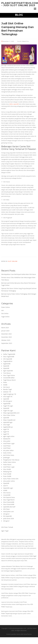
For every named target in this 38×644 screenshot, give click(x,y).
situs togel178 (8, 397)
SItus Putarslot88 (9, 504)
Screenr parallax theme (13, 634)
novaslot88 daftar (9, 378)
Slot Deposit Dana (9, 497)
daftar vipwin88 (14, 104)
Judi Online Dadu (9, 455)
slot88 (5, 490)
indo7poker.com (8, 512)
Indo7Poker (7, 446)
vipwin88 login (8, 422)
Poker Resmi (7, 465)
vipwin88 (6, 399)
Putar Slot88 (7, 474)
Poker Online (5, 307)
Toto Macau (7, 373)
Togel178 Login (8, 406)
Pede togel (33, 556)
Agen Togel (5, 531)
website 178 (7, 392)
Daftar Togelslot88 (9, 354)
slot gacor (6, 514)
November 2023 (6, 337)
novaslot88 (7, 495)
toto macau (7, 493)
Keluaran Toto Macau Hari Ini (15, 566)
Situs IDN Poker (23, 593)
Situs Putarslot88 (9, 502)
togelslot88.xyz (8, 427)
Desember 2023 (6, 334)
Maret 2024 (5, 328)
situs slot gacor (11, 539)
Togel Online (5, 317)
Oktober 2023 (6, 340)
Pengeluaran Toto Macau (11, 460)
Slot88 (5, 385)
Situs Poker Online (9, 415)
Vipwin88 (6, 366)
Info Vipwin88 (8, 359)
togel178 (6, 429)
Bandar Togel (7, 389)
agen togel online (9, 436)
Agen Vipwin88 (8, 371)
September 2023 (7, 343)
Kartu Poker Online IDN (11, 479)
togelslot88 (7, 364)
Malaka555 (7, 439)
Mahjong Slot (7, 472)
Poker (5, 382)
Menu (35, 9)
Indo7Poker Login (9, 443)
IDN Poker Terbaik (7, 527)
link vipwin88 (7, 516)
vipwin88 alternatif (9, 507)
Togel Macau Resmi (9, 380)
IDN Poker (6, 509)
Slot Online (13, 261)
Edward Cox (25, 41)
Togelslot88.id (8, 361)
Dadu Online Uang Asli (17, 586)
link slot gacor (8, 401)
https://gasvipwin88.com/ (11, 413)
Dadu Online (7, 453)
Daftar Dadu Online (9, 462)
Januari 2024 (5, 331)
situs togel (6, 425)
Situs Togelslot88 (9, 357)
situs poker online (9, 481)
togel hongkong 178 (10, 394)
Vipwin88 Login (8, 488)
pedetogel (6, 458)
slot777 (6, 486)
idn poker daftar (8, 450)
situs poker (7, 441)
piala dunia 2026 (9, 519)
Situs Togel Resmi (9, 500)
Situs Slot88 (7, 469)
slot (2, 310)
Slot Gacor (6, 387)
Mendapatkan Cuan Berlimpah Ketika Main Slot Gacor (19, 274)
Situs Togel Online (9, 375)
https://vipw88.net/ (9, 420)
